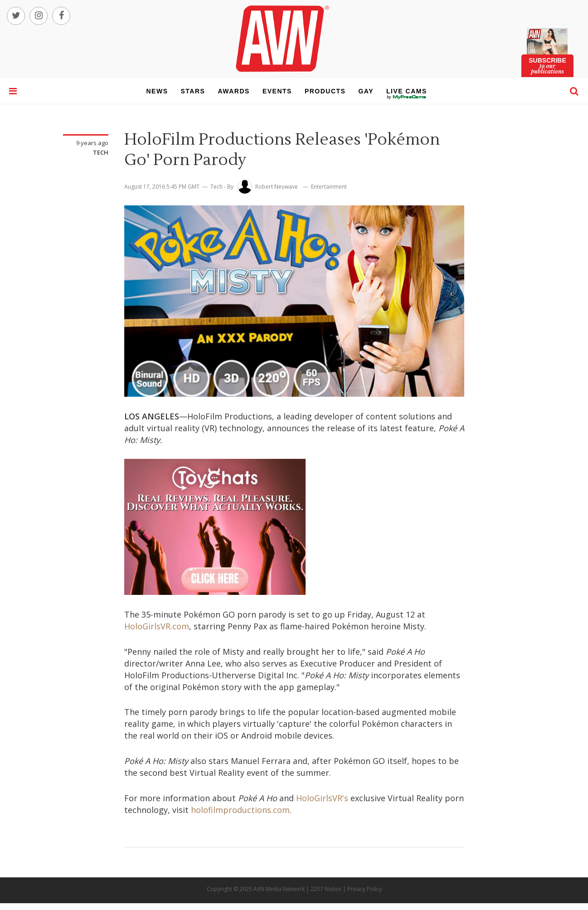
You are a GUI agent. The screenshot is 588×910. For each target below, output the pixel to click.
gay (366, 91)
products (325, 91)
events (277, 91)
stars (193, 91)
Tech (101, 152)
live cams (407, 97)
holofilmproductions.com (240, 810)
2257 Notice (326, 889)
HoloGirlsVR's (322, 798)
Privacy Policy (364, 889)
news (157, 91)
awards (233, 91)
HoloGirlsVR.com (157, 626)
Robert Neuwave (277, 187)
